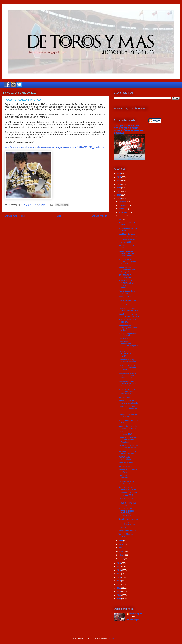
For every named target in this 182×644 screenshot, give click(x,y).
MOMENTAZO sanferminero (125, 458)
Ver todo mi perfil (133, 620)
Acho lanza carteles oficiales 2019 (126, 433)
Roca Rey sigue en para (128, 519)
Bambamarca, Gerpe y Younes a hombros (128, 361)
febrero (122, 555)
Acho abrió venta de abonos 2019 (127, 241)
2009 (119, 595)
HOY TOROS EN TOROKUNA (125, 276)
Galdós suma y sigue (127, 530)
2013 (119, 581)
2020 (119, 195)
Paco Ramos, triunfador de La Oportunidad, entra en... (128, 368)
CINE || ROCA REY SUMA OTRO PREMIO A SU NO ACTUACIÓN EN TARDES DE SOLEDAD (129, 129)
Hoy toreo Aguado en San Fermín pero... (127, 452)
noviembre (123, 205)
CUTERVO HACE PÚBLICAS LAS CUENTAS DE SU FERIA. (127, 284)
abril (121, 548)
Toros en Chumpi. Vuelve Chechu (126, 535)
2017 (119, 567)
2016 (119, 570)
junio (121, 541)
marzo (122, 551)
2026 (119, 174)
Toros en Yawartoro (126, 466)
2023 (119, 184)
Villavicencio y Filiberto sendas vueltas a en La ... (128, 409)
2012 (119, 584)
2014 (119, 577)
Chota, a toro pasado (127, 297)
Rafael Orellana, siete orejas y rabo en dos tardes (128, 328)
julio (121, 219)
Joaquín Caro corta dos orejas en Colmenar (128, 427)
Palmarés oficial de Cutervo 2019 (126, 482)
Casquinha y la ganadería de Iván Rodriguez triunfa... (127, 269)
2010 (119, 591)
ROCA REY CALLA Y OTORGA (127, 321)
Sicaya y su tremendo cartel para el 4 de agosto (127, 525)
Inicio (58, 216)
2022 (119, 188)
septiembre (124, 212)
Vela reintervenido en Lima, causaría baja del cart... (127, 303)
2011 (119, 588)
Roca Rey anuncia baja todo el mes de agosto (128, 315)
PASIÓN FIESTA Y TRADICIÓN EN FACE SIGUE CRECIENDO (126, 512)
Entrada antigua (99, 216)
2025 (119, 177)
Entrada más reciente (15, 216)
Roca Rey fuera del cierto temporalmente (128, 402)
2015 (119, 574)
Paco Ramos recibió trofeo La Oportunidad (128, 309)
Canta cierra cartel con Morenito (128, 477)
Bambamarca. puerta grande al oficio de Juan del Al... (127, 383)
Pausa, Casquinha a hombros (127, 292)
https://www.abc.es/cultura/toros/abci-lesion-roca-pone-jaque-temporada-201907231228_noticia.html (55, 147)
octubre (122, 209)
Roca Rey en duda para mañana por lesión (128, 447)
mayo (121, 544)
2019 (119, 198)
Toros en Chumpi (125, 397)
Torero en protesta (126, 463)
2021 (119, 191)
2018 (119, 563)
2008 (119, 599)
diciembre (123, 202)
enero (122, 559)
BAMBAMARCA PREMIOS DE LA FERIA (126, 354)
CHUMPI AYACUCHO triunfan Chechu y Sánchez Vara (127, 391)
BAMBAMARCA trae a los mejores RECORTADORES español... (127, 502)
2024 (119, 181)
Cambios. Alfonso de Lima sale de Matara (128, 235)
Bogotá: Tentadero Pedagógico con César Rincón (126, 253)
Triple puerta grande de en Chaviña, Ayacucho (128, 336)
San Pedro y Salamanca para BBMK (128, 416)
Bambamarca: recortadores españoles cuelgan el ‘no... (128, 345)
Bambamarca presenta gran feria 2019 (128, 494)
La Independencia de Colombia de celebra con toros (128, 261)
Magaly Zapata (136, 614)
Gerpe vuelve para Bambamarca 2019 (127, 488)
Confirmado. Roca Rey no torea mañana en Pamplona (128, 440)
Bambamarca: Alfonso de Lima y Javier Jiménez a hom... (127, 375)
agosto (122, 216)
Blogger (111, 638)
